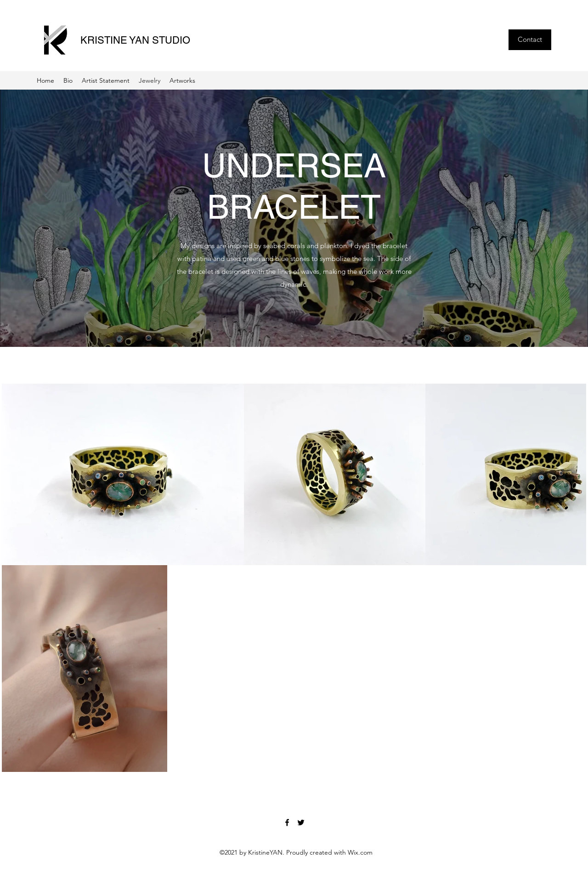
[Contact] (530, 40)
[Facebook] (287, 822)
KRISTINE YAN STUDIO (135, 40)
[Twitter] (301, 822)
